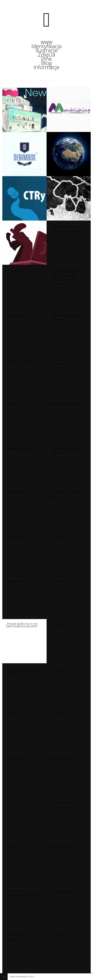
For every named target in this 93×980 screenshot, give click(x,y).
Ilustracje (46, 50)
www (47, 42)
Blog (46, 63)
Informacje (47, 67)
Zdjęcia (46, 55)
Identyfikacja (46, 46)
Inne (46, 59)
